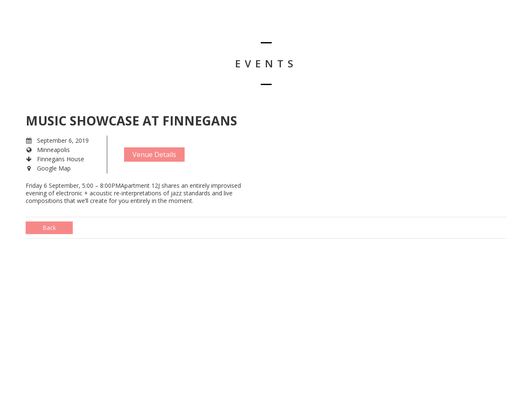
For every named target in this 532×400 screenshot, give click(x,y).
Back (49, 228)
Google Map (54, 168)
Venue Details (154, 155)
